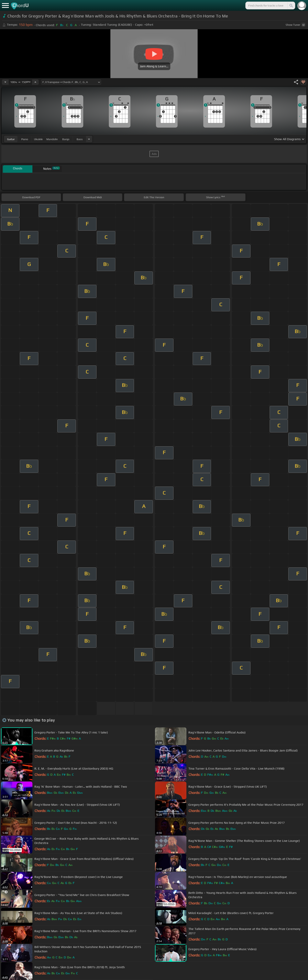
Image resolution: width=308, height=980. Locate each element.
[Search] (291, 5)
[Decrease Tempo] (5, 82)
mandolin (52, 139)
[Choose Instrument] (89, 139)
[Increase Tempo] (35, 82)
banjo (66, 139)
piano (25, 139)
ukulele (38, 139)
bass (80, 139)
